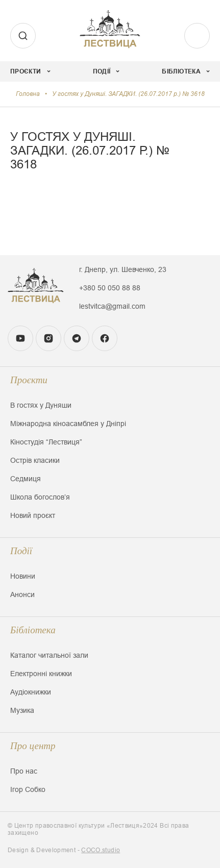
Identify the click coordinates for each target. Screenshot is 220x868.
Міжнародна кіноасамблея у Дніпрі (68, 424)
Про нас (24, 771)
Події (21, 551)
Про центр (33, 746)
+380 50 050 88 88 (110, 288)
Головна (28, 94)
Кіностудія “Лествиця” (46, 442)
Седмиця (26, 479)
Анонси (22, 594)
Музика (22, 710)
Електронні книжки (41, 674)
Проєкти (29, 380)
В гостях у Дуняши (41, 405)
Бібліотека (33, 630)
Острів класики (35, 460)
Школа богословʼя (40, 497)
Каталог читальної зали (49, 655)
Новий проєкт (33, 515)
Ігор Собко (28, 789)
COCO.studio (101, 850)
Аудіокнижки (31, 692)
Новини (23, 576)
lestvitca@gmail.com (112, 306)
